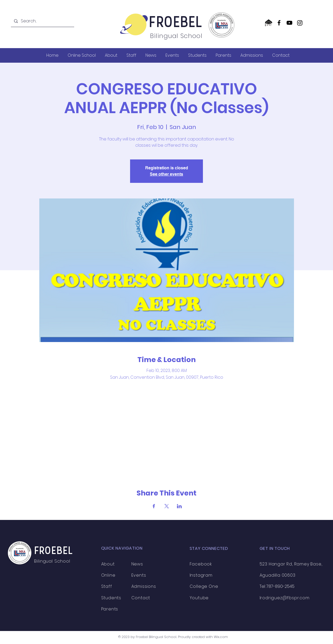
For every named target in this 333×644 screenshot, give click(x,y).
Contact (141, 598)
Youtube (199, 598)
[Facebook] (279, 23)
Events (139, 575)
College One (204, 586)
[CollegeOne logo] (269, 23)
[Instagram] (300, 23)
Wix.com (221, 637)
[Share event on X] (167, 506)
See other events (166, 174)
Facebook (201, 564)
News (137, 564)
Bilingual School (53, 561)
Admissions (144, 586)
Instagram (201, 575)
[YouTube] (289, 23)
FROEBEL (176, 23)
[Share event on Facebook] (154, 506)
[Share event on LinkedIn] (179, 506)
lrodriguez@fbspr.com (285, 598)
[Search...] (42, 21)
